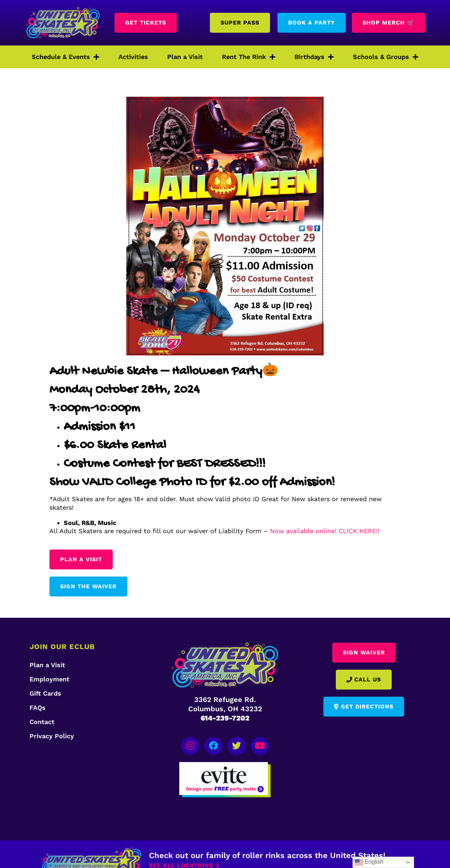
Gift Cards (45, 693)
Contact (42, 722)
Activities (133, 57)
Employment (49, 679)
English (369, 862)
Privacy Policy (52, 736)
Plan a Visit (185, 57)
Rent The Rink (249, 57)
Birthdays (314, 57)
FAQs (38, 708)
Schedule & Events (65, 57)
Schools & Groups (386, 57)
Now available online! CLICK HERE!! (325, 531)
